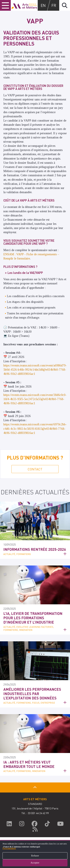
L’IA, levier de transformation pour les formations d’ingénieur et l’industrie (33, 618)
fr (54, 5)
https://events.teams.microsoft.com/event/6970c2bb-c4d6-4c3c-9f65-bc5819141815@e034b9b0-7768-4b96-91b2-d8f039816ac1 (35, 429)
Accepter (35, 863)
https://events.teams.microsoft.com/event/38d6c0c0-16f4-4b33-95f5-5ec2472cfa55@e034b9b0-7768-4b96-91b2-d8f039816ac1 (35, 399)
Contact (35, 469)
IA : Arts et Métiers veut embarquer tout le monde (29, 764)
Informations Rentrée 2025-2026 (35, 549)
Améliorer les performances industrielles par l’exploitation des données (32, 694)
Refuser (35, 856)
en (43, 5)
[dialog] (35, 854)
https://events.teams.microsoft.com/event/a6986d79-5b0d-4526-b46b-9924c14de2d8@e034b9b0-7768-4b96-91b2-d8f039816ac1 (35, 370)
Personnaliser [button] (9, 848)
